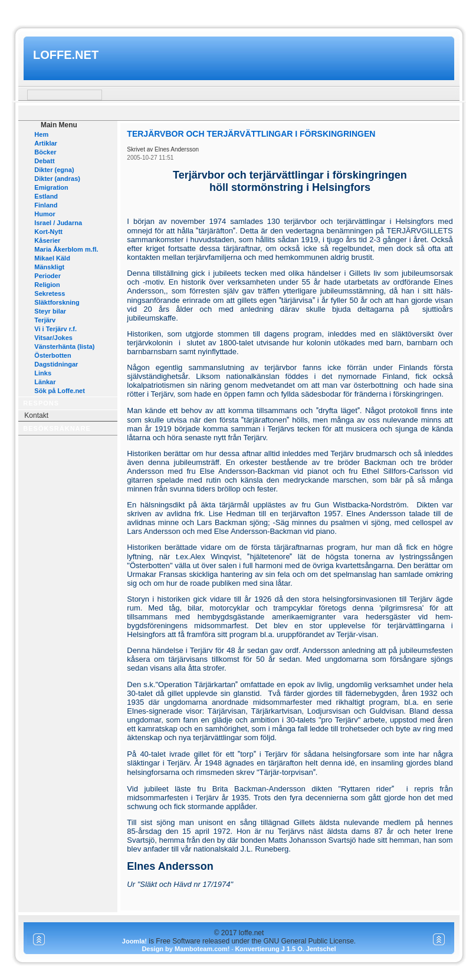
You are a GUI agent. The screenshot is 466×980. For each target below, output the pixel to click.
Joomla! (134, 941)
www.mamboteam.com (233, 11)
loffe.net (66, 55)
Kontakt (36, 415)
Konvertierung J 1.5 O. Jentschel (285, 949)
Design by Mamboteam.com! (186, 949)
